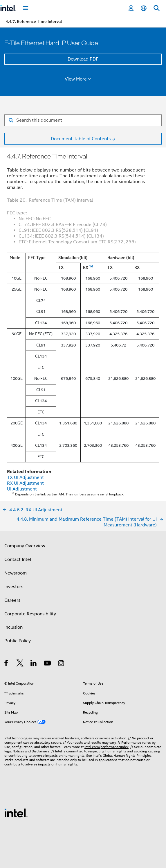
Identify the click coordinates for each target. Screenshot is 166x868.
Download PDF (83, 59)
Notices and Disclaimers (31, 751)
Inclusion (13, 627)
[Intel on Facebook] (7, 664)
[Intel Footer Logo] (16, 813)
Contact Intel (18, 559)
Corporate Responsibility (30, 614)
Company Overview (25, 546)
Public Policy (18, 641)
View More (79, 79)
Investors (14, 587)
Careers (12, 600)
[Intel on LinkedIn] (34, 664)
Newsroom (16, 573)
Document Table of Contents (81, 139)
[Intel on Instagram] (61, 664)
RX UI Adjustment (25, 483)
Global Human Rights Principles (127, 755)
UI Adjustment (22, 489)
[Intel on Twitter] (20, 664)
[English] (144, 8)
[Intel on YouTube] (48, 664)
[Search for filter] (83, 120)
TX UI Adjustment (25, 477)
